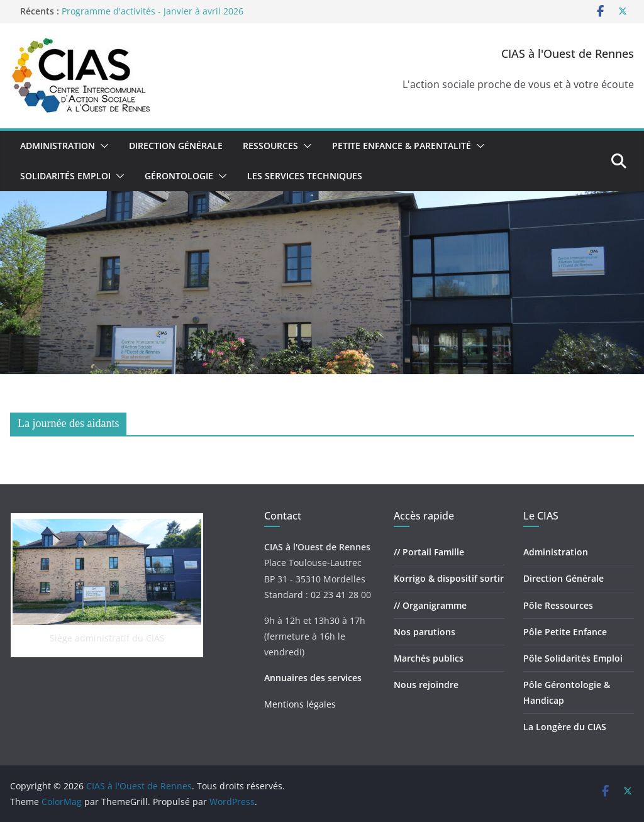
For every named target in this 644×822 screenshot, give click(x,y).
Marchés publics (429, 658)
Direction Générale (176, 146)
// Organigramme (430, 605)
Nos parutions (425, 632)
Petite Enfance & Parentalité (402, 146)
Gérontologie (179, 176)
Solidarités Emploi (65, 176)
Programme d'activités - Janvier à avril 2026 (153, 11)
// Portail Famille (429, 552)
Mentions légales (300, 704)
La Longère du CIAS (565, 727)
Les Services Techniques (305, 176)
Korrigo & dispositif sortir (449, 578)
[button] (102, 146)
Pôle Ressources (558, 605)
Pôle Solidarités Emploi (573, 658)
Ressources (270, 146)
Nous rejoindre (426, 685)
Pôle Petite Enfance (565, 632)
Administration (58, 146)
